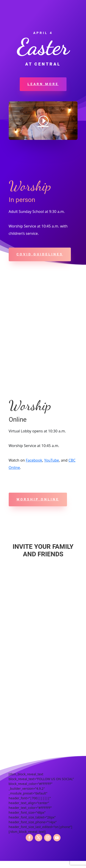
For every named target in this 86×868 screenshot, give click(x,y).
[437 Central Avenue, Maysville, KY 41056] (43, 333)
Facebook (34, 460)
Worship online (38, 499)
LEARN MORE (43, 84)
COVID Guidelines (40, 254)
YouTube (51, 460)
